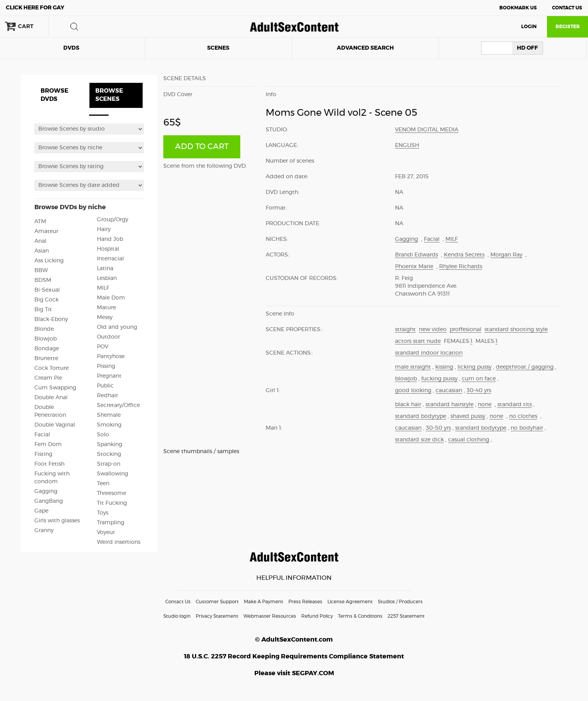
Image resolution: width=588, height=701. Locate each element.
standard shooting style (516, 330)
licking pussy (475, 367)
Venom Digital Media (427, 130)
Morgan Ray (506, 255)
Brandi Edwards (416, 255)
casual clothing (469, 440)
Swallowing (113, 474)
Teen (103, 484)
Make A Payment (264, 602)
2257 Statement (406, 616)
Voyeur (106, 532)
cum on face (479, 379)
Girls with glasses (57, 521)
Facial (42, 435)
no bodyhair (527, 428)
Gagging (46, 491)
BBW (41, 271)
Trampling (111, 523)
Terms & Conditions (360, 616)
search (74, 27)
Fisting (43, 454)
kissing (444, 367)
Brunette (46, 359)
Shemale (109, 415)
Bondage (47, 349)
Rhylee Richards (461, 267)
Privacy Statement (217, 616)
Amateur (46, 231)
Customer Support (217, 602)
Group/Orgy (113, 220)
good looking (413, 391)
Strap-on (109, 464)
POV (103, 347)
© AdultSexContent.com (294, 640)
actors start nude (418, 341)
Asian (42, 251)
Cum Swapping (55, 388)
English (407, 145)
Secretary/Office (118, 405)
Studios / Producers (400, 602)
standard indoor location (429, 353)
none (485, 405)
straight (405, 330)
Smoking (109, 425)
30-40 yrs (479, 391)
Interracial (110, 259)
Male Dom (111, 298)
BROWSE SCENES (109, 95)
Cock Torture (52, 368)
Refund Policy (317, 616)
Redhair (107, 396)
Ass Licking (49, 261)
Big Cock (46, 300)
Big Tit (43, 310)
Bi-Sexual (47, 290)
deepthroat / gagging (525, 367)
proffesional (466, 330)
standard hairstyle (449, 405)
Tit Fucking (112, 503)
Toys (103, 513)
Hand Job (110, 239)
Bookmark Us (518, 8)
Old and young (117, 327)
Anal (40, 241)
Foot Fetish (49, 464)
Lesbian (107, 278)
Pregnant (109, 376)
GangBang (49, 501)
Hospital (108, 249)
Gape (41, 511)
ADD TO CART (202, 147)
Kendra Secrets (464, 255)
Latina (105, 269)
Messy (105, 317)
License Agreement (350, 602)
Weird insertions (119, 542)
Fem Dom (48, 445)
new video (433, 330)
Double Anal (51, 398)
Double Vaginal (55, 425)
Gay (35, 8)
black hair (408, 405)
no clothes (523, 416)
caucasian (449, 391)
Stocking (109, 454)
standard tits (515, 405)
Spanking (110, 445)
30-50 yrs (438, 428)
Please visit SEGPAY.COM (294, 673)
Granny (44, 531)
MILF (103, 288)
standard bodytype (421, 416)
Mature (106, 308)
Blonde (44, 329)
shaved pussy (468, 416)
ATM (40, 222)
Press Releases (305, 602)
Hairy (104, 229)
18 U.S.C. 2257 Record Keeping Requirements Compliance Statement (294, 656)
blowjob (406, 379)
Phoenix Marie (414, 267)
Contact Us (567, 8)
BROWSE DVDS (55, 95)
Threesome (112, 493)
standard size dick (419, 440)
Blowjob (46, 339)
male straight (413, 367)
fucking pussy (439, 379)
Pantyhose (111, 357)
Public (105, 386)
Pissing (106, 366)
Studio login (177, 616)
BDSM (43, 280)
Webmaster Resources (270, 616)
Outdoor (108, 337)
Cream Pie (48, 378)
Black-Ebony (51, 319)
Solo (103, 435)
